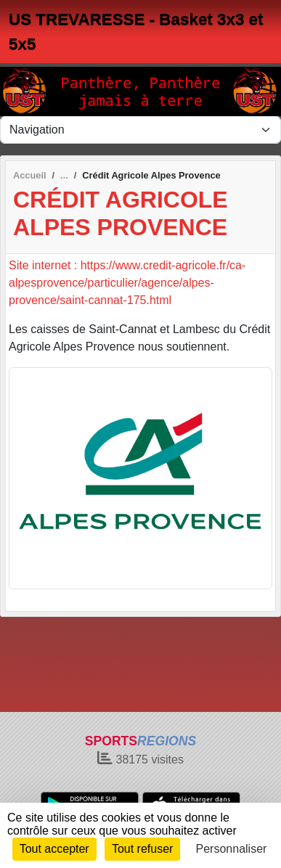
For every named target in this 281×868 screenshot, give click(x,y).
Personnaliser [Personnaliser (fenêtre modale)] (232, 849)
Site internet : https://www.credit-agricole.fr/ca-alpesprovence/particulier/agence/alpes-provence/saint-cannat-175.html (127, 283)
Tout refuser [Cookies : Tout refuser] (142, 849)
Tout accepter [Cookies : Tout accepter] (54, 849)
